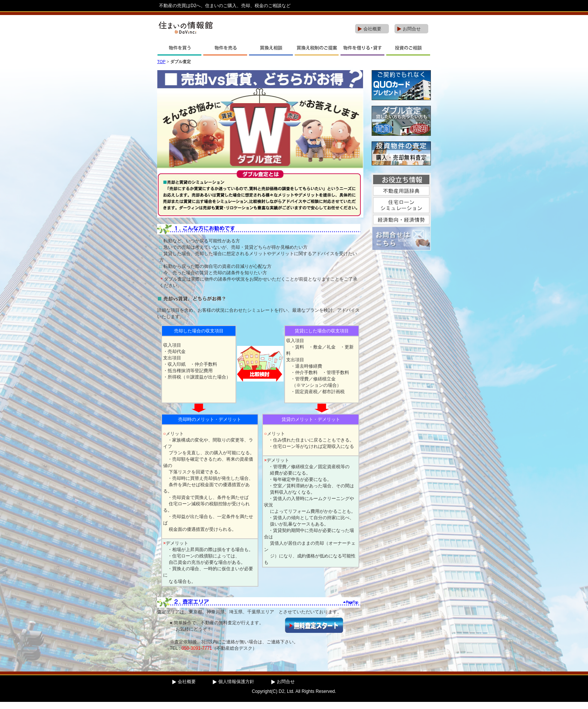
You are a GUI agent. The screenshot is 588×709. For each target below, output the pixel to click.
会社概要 (372, 29)
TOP (161, 62)
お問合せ (412, 29)
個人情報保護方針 (236, 682)
